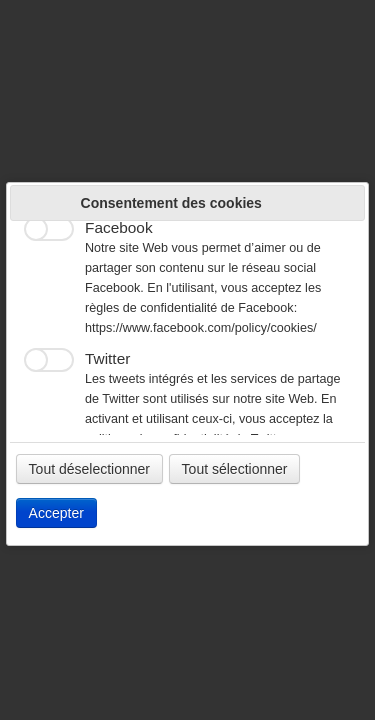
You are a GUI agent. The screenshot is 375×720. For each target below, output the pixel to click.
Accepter (56, 513)
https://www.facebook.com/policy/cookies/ (201, 328)
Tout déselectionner (89, 469)
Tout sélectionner (235, 469)
